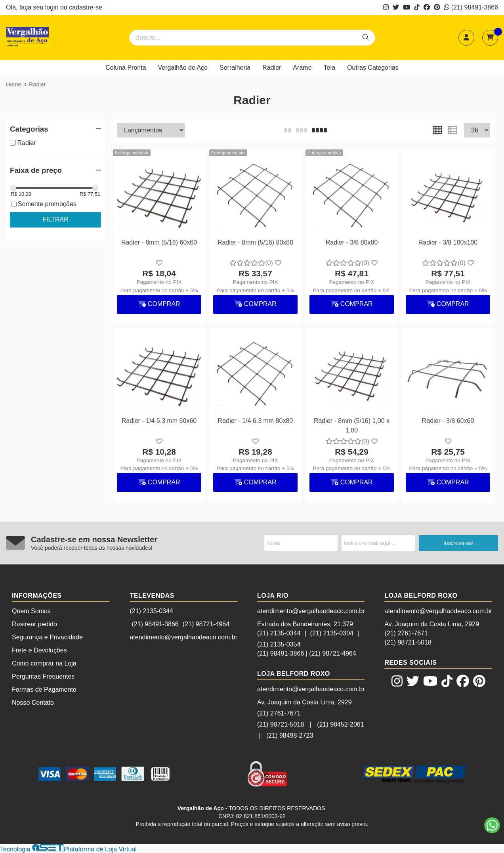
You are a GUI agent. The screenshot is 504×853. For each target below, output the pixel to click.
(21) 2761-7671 (279, 713)
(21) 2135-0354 (279, 644)
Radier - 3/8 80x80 (352, 242)
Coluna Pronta (126, 68)
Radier (272, 68)
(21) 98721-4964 (206, 624)
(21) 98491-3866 (471, 7)
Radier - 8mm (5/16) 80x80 (255, 242)
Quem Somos (31, 611)
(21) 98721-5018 (281, 724)
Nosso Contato (33, 703)
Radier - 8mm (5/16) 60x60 (159, 242)
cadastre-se (86, 7)
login (53, 7)
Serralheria (235, 68)
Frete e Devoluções (39, 650)
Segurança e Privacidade (47, 637)
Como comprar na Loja (44, 663)
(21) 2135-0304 (332, 633)
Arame (302, 68)
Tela (329, 68)
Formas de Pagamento (44, 689)
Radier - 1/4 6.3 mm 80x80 (255, 421)
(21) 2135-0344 (151, 611)
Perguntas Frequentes (43, 676)
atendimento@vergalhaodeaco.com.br (183, 637)
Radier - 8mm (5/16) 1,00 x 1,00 (352, 426)
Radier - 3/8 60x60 (448, 421)
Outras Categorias (373, 68)
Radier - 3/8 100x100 (448, 242)
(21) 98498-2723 (290, 735)
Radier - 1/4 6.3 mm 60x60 (159, 421)
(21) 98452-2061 (340, 724)
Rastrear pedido (34, 624)
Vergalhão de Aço (183, 68)
